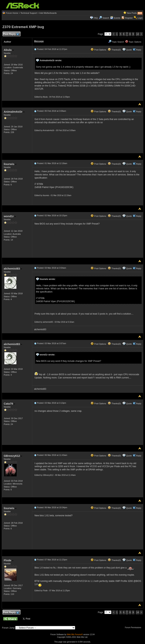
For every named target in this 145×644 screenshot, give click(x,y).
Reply (139, 50)
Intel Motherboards (48, 13)
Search (106, 18)
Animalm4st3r (14, 112)
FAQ (96, 18)
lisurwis (10, 164)
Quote (129, 50)
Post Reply (11, 34)
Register (129, 18)
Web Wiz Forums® (75, 634)
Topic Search (116, 42)
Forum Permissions (134, 628)
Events (115, 18)
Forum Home (12, 13)
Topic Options (133, 42)
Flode (9, 560)
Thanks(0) (114, 50)
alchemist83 (13, 269)
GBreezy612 (13, 456)
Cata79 (9, 404)
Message (39, 41)
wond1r (10, 216)
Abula (9, 50)
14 (138, 34)
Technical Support (29, 13)
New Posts (132, 13)
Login (140, 18)
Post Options (98, 50)
